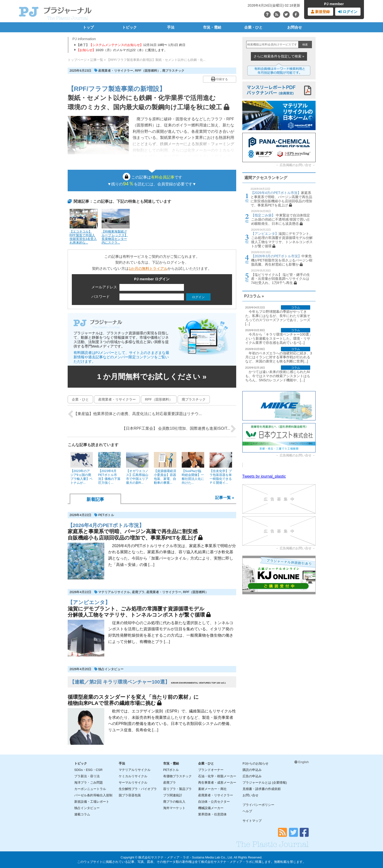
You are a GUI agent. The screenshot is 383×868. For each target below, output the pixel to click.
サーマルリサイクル (133, 783)
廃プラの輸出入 (174, 802)
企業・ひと (253, 27)
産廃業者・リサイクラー (116, 71)
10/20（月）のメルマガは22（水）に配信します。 (121, 50)
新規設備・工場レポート (92, 802)
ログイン (348, 12)
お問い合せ (250, 795)
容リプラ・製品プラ (177, 789)
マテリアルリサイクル (114, 592)
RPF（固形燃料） (148, 71)
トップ (88, 27)
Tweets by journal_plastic (264, 476)
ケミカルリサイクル (133, 776)
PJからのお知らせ (255, 763)
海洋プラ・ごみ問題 (89, 783)
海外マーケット (174, 808)
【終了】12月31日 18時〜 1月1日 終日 (130, 45)
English (302, 762)
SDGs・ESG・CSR (88, 770)
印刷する (219, 79)
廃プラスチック (173, 71)
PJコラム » (254, 296)
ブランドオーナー (211, 770)
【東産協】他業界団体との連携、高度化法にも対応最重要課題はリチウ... (135, 414)
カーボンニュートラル (90, 789)
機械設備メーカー (211, 808)
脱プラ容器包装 (130, 795)
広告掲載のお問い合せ (296, 165)
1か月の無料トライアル (148, 268)
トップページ (77, 60)
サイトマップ (252, 821)
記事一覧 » (225, 498)
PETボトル (106, 515)
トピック (129, 27)
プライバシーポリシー (258, 805)
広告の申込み (252, 776)
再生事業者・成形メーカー (217, 783)
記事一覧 (97, 60)
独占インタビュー (111, 669)
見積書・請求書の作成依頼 (262, 789)
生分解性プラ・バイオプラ (138, 789)
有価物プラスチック (177, 776)
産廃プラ (138, 592)
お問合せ (295, 27)
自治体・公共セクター (214, 802)
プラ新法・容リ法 (87, 776)
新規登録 (320, 12)
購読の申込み (252, 770)
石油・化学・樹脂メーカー (217, 776)
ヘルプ (247, 811)
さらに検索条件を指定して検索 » (279, 56)
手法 (171, 27)
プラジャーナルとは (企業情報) (265, 783)
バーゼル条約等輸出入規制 (93, 795)
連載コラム (82, 814)
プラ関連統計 (173, 795)
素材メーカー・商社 (212, 789)
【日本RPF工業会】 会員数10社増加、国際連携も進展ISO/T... (179, 429)
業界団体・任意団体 (212, 814)
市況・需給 (212, 27)
